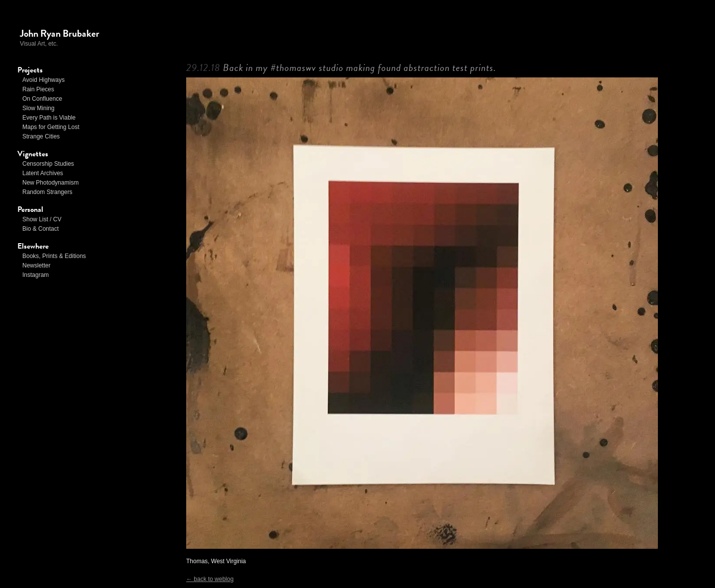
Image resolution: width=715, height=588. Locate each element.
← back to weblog (210, 579)
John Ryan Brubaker (60, 33)
